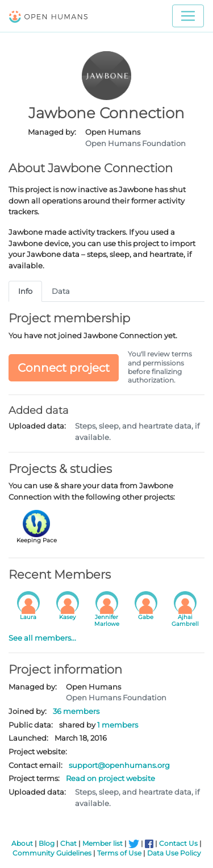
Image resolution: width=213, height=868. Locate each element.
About (22, 844)
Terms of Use (119, 853)
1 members (118, 725)
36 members (76, 711)
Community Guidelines (52, 853)
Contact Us (178, 844)
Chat (68, 844)
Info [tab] (25, 291)
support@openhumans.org (119, 765)
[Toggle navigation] (188, 16)
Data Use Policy (174, 853)
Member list (103, 844)
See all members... (42, 638)
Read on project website (110, 778)
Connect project (64, 368)
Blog (47, 844)
